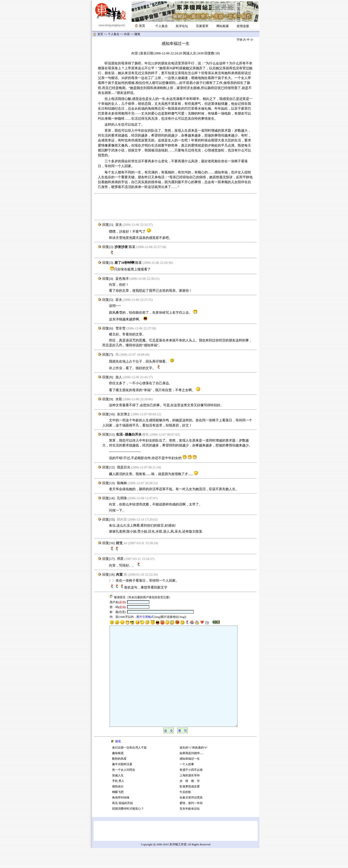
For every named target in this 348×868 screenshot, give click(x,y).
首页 (100, 34)
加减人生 (118, 795)
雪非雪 (120, 328)
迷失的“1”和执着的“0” (194, 768)
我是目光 (124, 467)
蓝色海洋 (122, 279)
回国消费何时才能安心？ (128, 829)
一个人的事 (187, 784)
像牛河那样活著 (122, 784)
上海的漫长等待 (190, 795)
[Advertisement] (176, 207)
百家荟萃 (202, 26)
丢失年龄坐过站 (190, 829)
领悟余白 (118, 807)
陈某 (132, 247)
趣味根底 (118, 773)
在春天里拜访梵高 (191, 818)
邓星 (120, 559)
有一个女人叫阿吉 (124, 790)
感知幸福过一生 (190, 779)
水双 (119, 399)
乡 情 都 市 (190, 801)
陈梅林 (122, 483)
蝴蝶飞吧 (118, 812)
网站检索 (223, 26)
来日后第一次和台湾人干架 (129, 768)
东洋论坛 (182, 26)
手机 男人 (118, 801)
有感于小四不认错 (191, 790)
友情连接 (243, 26)
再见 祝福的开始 (123, 823)
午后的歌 (185, 812)
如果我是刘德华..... (191, 773)
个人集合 (162, 26)
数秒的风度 (119, 779)
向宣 (127, 34)
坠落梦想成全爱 (190, 807)
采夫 (119, 225)
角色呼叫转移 (121, 818)
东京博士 (124, 414)
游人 (119, 377)
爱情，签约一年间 (191, 823)
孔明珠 (122, 498)
